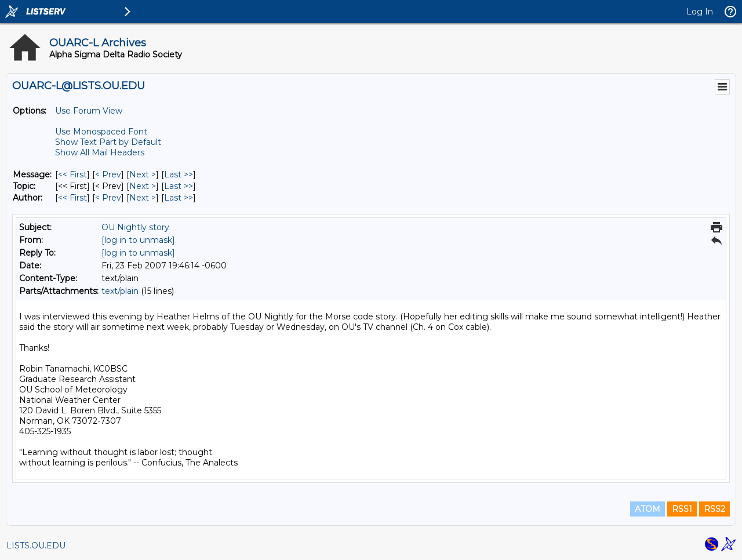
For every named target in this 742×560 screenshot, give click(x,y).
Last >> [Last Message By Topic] (179, 186)
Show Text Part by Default (108, 142)
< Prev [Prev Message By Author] (108, 198)
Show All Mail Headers (100, 152)
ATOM (648, 509)
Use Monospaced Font (101, 132)
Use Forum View (89, 111)
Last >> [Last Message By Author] (179, 198)
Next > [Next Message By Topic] (143, 186)
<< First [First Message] (72, 174)
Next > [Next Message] (143, 174)
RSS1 (682, 509)
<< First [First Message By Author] (72, 198)
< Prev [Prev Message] (108, 174)
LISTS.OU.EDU (36, 546)
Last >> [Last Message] (179, 174)
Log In (700, 12)
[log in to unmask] (138, 240)
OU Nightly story (135, 227)
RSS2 (714, 509)
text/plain (120, 291)
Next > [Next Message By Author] (143, 198)
